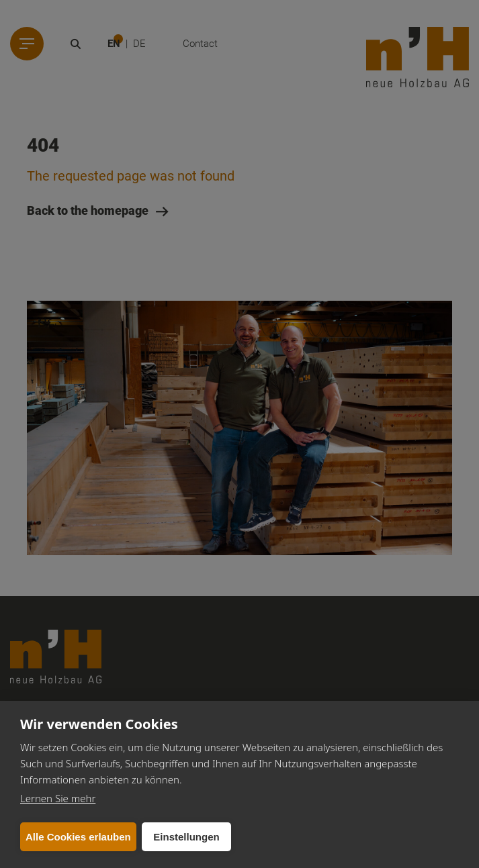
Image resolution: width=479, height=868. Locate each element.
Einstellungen (186, 837)
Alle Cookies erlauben (78, 837)
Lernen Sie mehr (58, 798)
